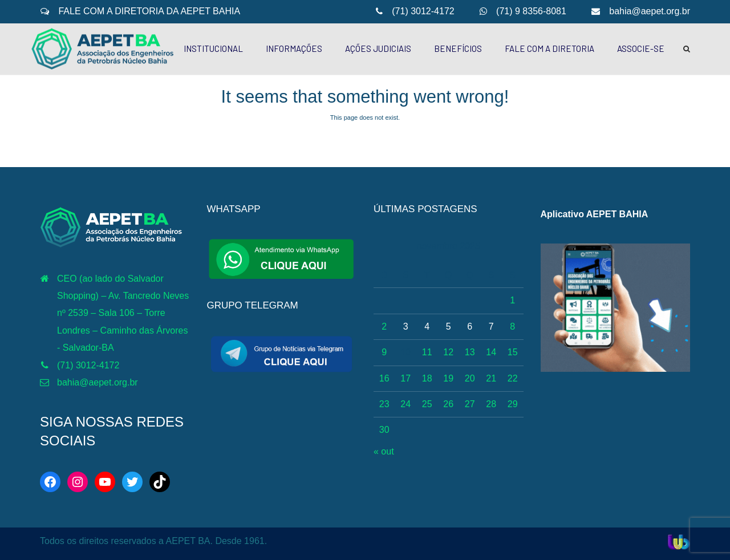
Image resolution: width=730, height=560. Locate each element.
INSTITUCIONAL (213, 48)
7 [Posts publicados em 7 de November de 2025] (491, 326)
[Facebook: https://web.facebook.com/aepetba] (50, 482)
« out (384, 451)
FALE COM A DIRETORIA (549, 48)
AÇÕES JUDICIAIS (378, 48)
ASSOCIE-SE (641, 48)
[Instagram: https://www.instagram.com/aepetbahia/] (78, 482)
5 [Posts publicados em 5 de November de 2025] (449, 326)
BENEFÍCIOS (458, 48)
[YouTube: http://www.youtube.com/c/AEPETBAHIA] (105, 482)
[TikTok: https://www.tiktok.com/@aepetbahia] (160, 482)
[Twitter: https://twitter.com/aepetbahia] (132, 482)
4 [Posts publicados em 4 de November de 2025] (427, 326)
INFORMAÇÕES (294, 48)
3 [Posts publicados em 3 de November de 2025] (406, 326)
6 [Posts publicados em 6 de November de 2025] (470, 326)
